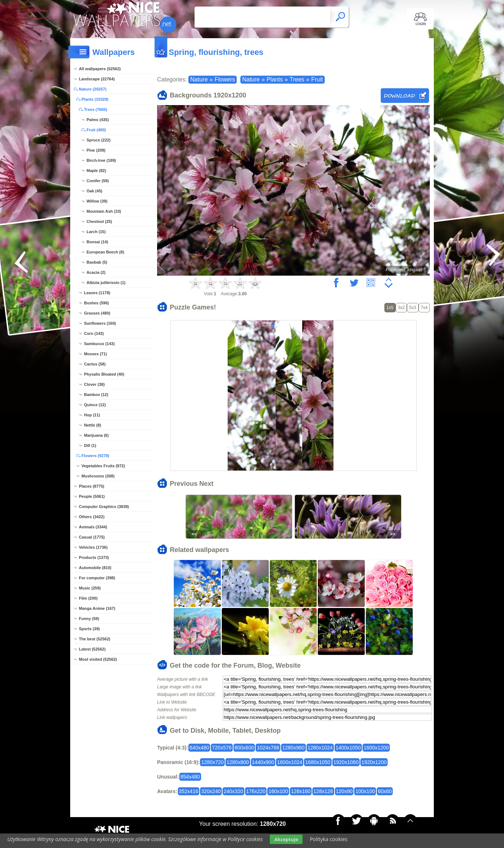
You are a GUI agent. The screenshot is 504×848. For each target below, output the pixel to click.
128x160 (301, 791)
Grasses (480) (97, 313)
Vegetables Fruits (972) (103, 466)
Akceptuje (286, 839)
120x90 (344, 791)
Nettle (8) (93, 425)
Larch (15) (96, 232)
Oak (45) (94, 191)
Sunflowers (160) (100, 323)
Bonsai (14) (97, 242)
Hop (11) (92, 415)
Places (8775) (92, 486)
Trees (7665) (96, 109)
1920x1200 (374, 762)
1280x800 (238, 762)
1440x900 (263, 762)
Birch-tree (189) (101, 160)
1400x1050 (348, 748)
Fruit (317, 79)
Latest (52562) (92, 649)
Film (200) (88, 598)
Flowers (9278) (95, 456)
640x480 (199, 748)
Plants (275, 79)
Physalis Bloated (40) (104, 374)
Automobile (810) (95, 568)
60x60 (385, 791)
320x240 (211, 791)
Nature (199, 79)
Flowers (225, 79)
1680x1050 (318, 762)
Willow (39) (97, 201)
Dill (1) (90, 445)
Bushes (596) (96, 303)
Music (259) (90, 588)
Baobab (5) (97, 262)
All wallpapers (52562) (100, 69)
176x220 (256, 791)
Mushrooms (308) (98, 476)
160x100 (278, 791)
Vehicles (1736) (93, 547)
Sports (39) (89, 629)
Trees (297, 79)
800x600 (244, 748)
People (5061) (92, 496)
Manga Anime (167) (97, 608)
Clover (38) (94, 384)
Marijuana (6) (96, 435)
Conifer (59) (98, 181)
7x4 (424, 308)
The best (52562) (95, 639)
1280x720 (212, 762)
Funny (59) (89, 619)
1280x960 (293, 748)
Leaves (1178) (97, 293)
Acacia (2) (96, 272)
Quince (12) (95, 405)
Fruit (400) (96, 130)
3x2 (401, 308)
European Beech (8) (105, 252)
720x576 (222, 748)
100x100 (365, 791)
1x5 (390, 308)
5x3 (413, 308)
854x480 (190, 777)
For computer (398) (97, 578)
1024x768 (268, 748)
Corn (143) (94, 333)
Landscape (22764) (97, 79)
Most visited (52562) (98, 659)
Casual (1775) (92, 537)
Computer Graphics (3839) (104, 507)
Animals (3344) (93, 527)
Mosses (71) (95, 354)
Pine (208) (96, 150)
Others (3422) (92, 517)
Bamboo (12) (96, 395)
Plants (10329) (95, 99)
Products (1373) (94, 557)
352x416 (189, 791)
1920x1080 (346, 762)
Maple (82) (96, 171)
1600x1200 (376, 748)
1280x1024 (320, 748)
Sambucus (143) (99, 344)
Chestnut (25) (99, 221)
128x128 (323, 791)
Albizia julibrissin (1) (106, 283)
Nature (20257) (93, 89)
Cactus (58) (95, 364)
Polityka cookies (329, 839)
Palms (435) (98, 120)
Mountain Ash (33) (104, 211)
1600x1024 (290, 762)
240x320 (233, 791)
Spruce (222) (99, 140)
